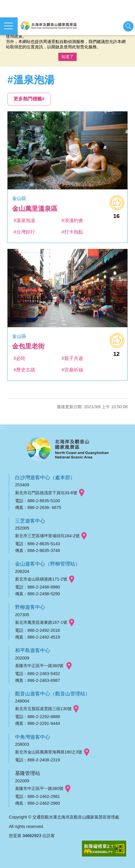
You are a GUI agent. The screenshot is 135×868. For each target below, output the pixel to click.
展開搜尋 (128, 26)
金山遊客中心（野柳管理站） (48, 564)
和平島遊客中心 (33, 650)
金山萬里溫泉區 (35, 209)
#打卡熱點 (72, 232)
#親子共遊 (72, 358)
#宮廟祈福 (72, 370)
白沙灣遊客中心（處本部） (45, 477)
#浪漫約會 (72, 220)
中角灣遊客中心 (33, 737)
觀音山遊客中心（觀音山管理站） (53, 694)
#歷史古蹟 (24, 370)
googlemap (82, 493)
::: (2, 427)
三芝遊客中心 (30, 521)
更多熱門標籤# (29, 99)
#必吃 (20, 358)
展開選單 (9, 26)
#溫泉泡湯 (24, 220)
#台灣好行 (24, 232)
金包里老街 (28, 346)
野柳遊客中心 (30, 607)
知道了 (67, 57)
